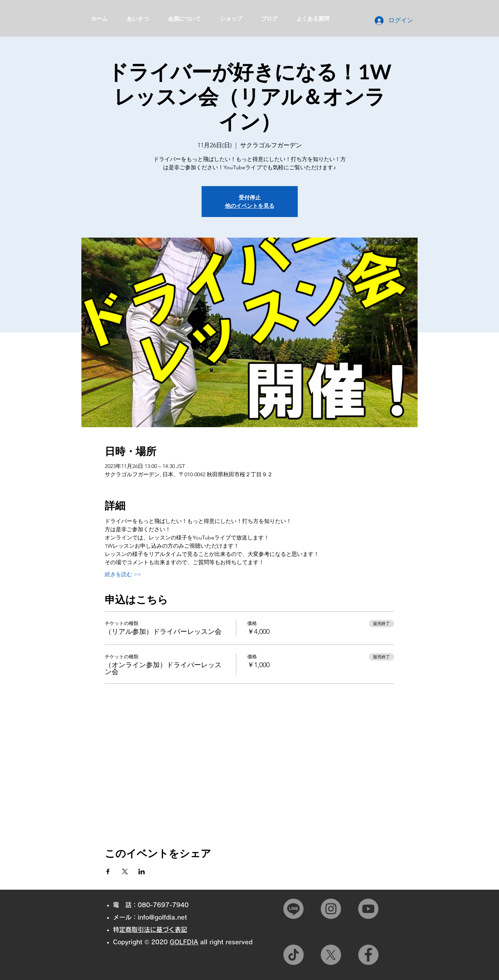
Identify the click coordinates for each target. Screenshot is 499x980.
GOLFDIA (184, 942)
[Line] (293, 909)
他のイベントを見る (250, 206)
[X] (331, 955)
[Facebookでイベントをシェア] (108, 871)
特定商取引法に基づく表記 (153, 930)
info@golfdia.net (162, 917)
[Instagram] (331, 909)
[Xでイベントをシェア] (125, 871)
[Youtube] (368, 909)
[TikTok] (293, 955)
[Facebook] (368, 955)
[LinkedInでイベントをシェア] (142, 871)
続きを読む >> (123, 574)
